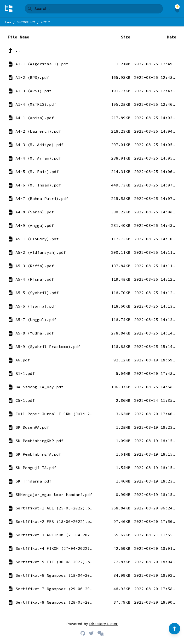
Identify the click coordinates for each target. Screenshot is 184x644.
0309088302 (26, 22)
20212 (45, 22)
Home (8, 22)
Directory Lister (103, 624)
